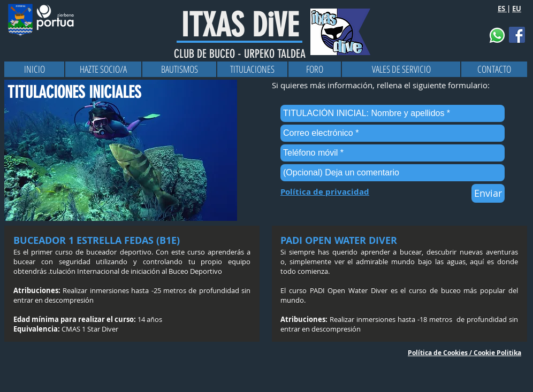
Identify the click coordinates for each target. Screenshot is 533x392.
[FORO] (315, 69)
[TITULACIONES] (252, 69)
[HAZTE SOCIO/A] (103, 69)
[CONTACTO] (494, 69)
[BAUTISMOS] (179, 69)
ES (502, 9)
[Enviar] (488, 193)
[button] (497, 35)
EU (517, 9)
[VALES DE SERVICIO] (401, 69)
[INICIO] (34, 69)
